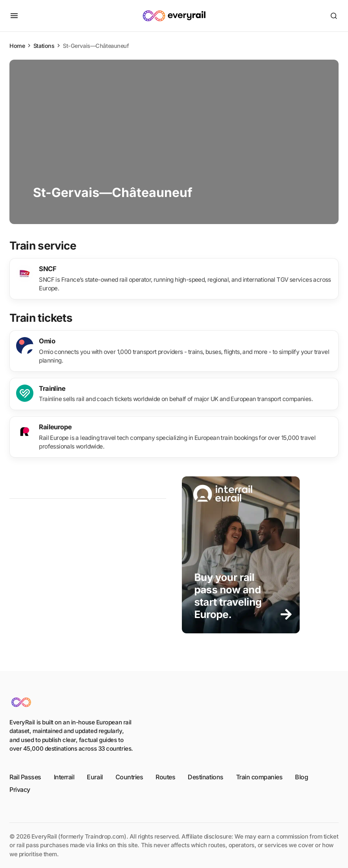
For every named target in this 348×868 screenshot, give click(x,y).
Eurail (95, 777)
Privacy (20, 790)
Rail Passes (25, 777)
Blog (301, 777)
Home (17, 46)
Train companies (259, 777)
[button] (14, 16)
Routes (165, 777)
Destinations (205, 777)
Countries (129, 777)
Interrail (64, 777)
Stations (44, 46)
